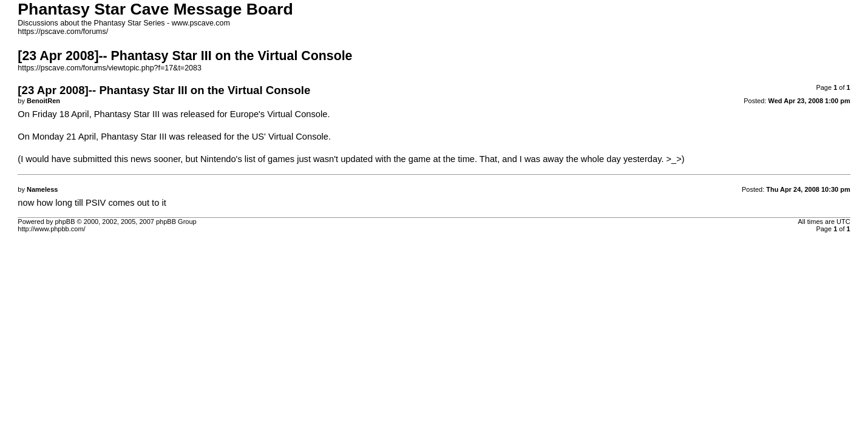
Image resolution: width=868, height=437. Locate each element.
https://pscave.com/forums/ (63, 32)
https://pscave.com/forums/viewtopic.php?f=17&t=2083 (110, 68)
